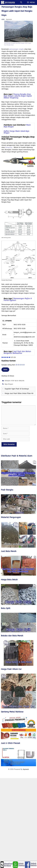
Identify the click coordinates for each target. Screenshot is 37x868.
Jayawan (26, 769)
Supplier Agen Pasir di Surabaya (17, 389)
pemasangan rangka (17, 49)
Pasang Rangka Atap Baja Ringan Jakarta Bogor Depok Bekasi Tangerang (18, 96)
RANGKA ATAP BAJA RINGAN (14, 381)
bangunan (9, 147)
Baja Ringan (9, 384)
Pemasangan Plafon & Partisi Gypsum (18, 299)
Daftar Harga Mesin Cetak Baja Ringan (16, 132)
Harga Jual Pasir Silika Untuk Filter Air (19, 393)
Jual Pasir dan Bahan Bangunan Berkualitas (17, 352)
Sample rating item (8, 365)
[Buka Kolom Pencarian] (21, 2)
